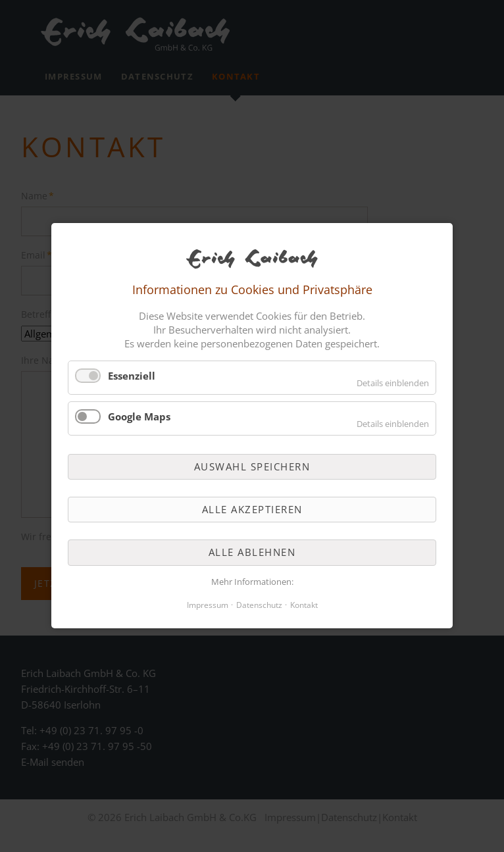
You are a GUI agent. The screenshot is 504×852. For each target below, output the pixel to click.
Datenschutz (259, 606)
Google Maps (139, 416)
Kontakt (304, 606)
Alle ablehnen (252, 553)
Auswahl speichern (252, 466)
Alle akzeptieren (252, 509)
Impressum (208, 606)
